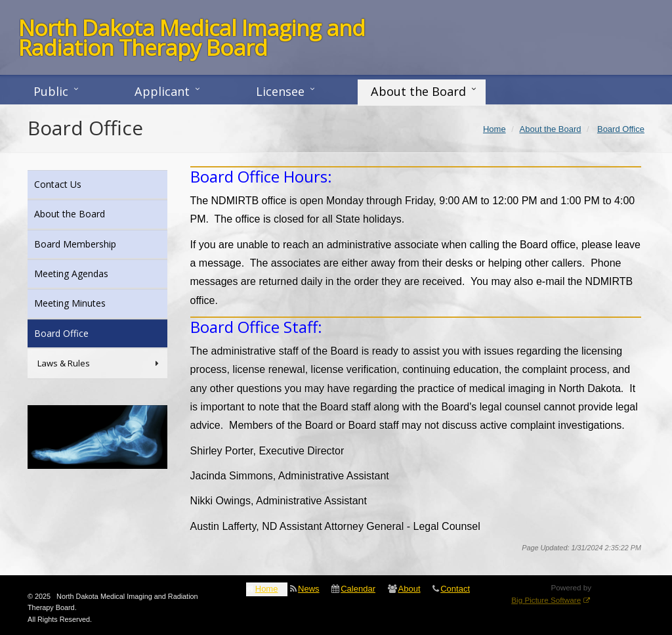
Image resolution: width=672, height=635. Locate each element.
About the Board (418, 91)
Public (51, 91)
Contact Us (75, 184)
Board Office (79, 333)
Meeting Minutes (88, 302)
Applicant (162, 91)
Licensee (280, 91)
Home (267, 589)
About (409, 589)
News (309, 589)
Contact (455, 589)
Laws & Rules (99, 363)
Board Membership (93, 243)
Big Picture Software (546, 600)
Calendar (358, 589)
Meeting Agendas (89, 273)
